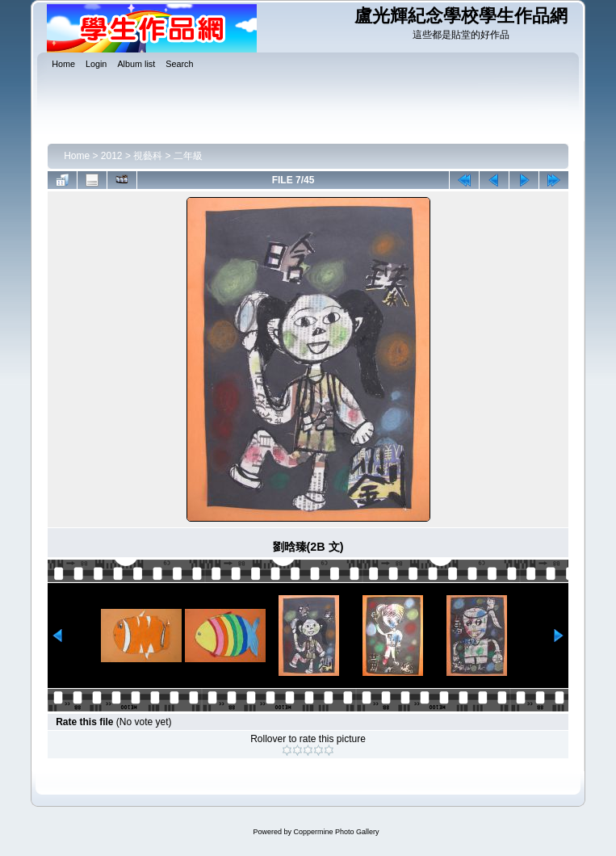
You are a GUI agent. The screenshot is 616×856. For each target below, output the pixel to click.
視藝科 (148, 156)
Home (77, 156)
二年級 (188, 156)
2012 (112, 156)
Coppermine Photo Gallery (336, 832)
